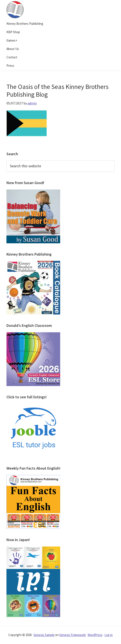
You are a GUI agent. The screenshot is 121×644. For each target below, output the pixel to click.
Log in (109, 635)
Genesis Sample (44, 635)
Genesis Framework (73, 635)
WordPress (95, 635)
